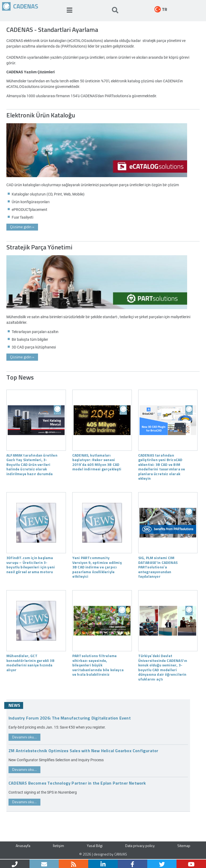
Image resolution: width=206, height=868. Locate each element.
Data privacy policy (140, 846)
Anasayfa (23, 846)
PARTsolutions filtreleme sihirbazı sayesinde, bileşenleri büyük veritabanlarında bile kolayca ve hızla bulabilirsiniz (98, 665)
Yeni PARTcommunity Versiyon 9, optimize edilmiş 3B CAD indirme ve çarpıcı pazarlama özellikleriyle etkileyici (97, 567)
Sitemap (184, 846)
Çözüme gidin (22, 227)
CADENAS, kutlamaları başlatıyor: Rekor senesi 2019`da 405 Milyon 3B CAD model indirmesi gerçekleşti (97, 462)
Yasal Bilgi (95, 846)
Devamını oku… (24, 737)
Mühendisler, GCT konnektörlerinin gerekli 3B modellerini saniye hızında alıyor (30, 663)
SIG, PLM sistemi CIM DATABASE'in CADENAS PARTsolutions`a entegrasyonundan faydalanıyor (158, 567)
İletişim (58, 846)
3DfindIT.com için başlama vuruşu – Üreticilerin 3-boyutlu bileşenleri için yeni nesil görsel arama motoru (31, 565)
